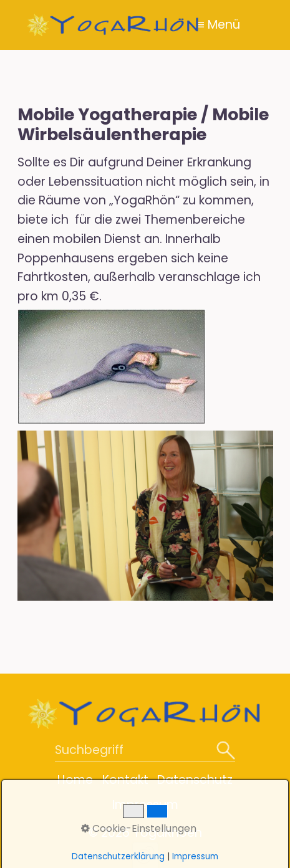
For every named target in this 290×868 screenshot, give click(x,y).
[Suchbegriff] (145, 751)
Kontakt (125, 780)
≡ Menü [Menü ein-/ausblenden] (219, 25)
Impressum (145, 805)
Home (75, 780)
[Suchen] (226, 751)
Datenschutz (195, 780)
